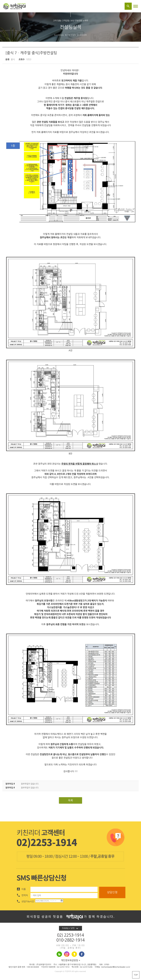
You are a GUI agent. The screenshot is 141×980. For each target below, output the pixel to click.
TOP (136, 975)
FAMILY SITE (71, 928)
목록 (70, 800)
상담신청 (112, 892)
